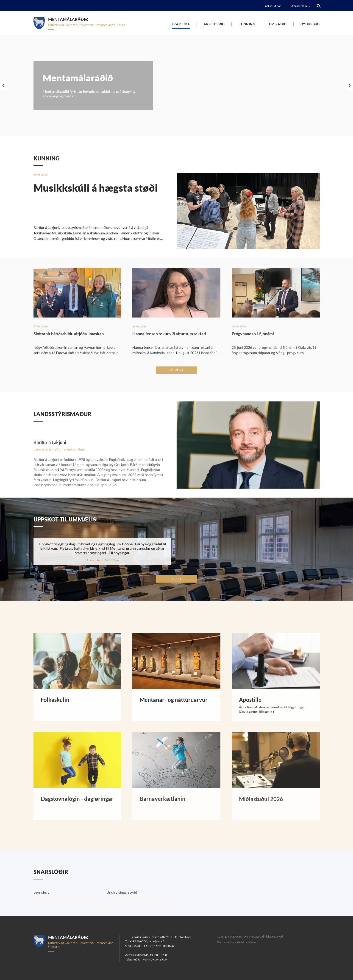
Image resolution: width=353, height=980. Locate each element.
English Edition (272, 6)
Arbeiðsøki (214, 24)
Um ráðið (278, 24)
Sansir (253, 942)
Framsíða (181, 24)
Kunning (247, 24)
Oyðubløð (310, 24)
